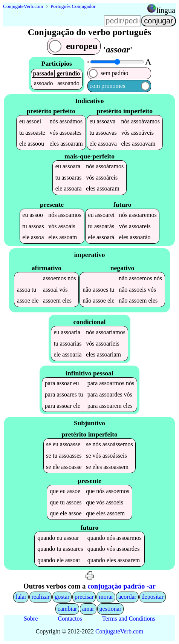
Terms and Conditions (129, 619)
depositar (153, 597)
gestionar (111, 609)
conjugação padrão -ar (122, 586)
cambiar (67, 609)
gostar (62, 597)
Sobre (31, 619)
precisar (84, 597)
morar (106, 597)
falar (21, 597)
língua (166, 10)
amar (88, 609)
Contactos (70, 619)
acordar (127, 597)
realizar (41, 597)
